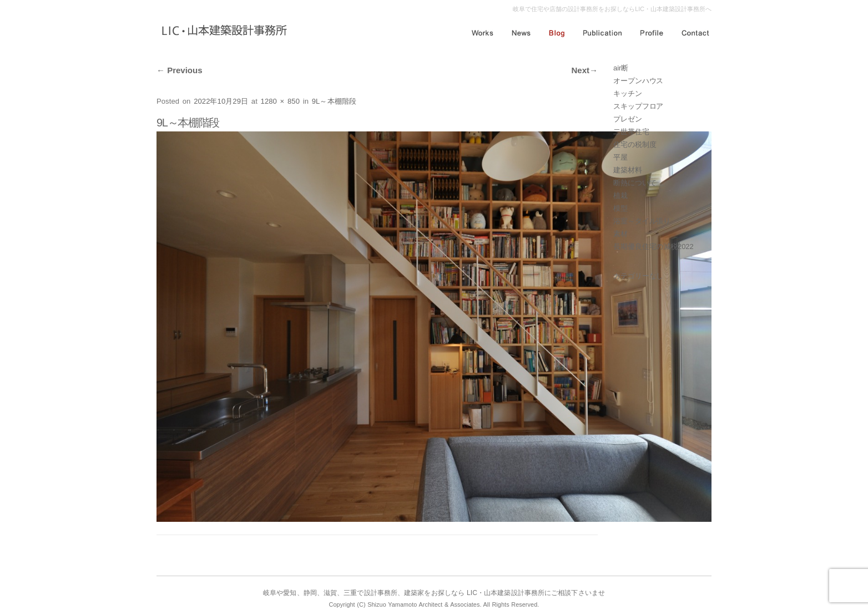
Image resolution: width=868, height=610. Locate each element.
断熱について (635, 183)
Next (584, 70)
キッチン (628, 93)
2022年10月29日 (221, 101)
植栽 (620, 195)
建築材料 (628, 170)
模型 (620, 208)
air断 (621, 68)
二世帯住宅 (631, 132)
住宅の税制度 (635, 144)
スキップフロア (638, 106)
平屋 (620, 157)
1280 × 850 (280, 101)
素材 (620, 234)
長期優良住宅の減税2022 (653, 246)
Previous (180, 70)
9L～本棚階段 (334, 101)
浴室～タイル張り (642, 221)
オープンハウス (638, 81)
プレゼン (628, 119)
